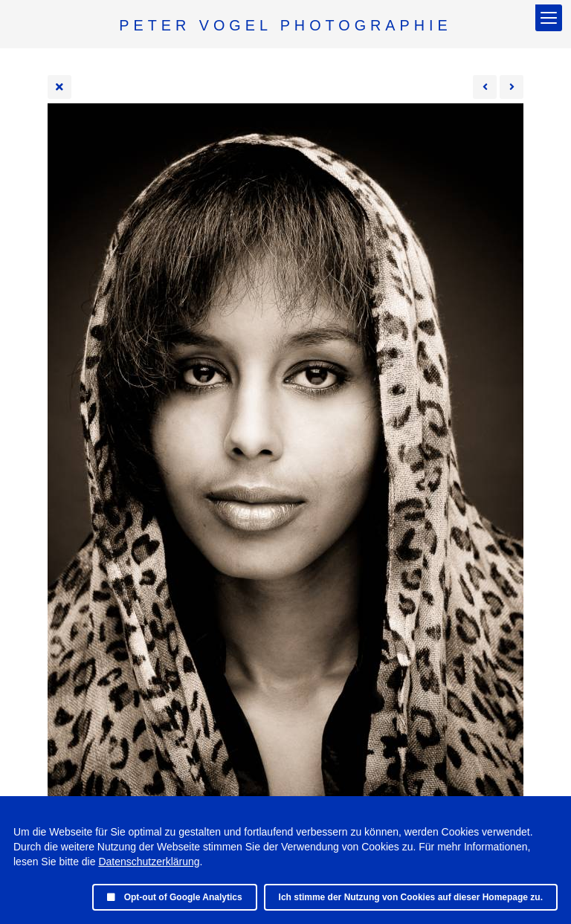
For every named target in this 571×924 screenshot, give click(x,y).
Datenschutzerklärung (149, 862)
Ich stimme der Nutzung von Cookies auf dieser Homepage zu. (411, 897)
